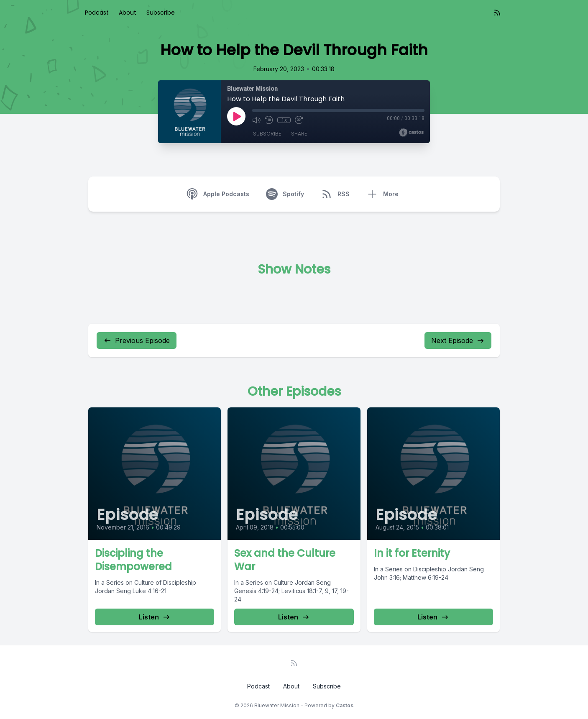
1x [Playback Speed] (284, 120)
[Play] (236, 116)
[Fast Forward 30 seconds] (299, 120)
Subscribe (161, 13)
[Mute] (256, 120)
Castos (345, 705)
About (128, 13)
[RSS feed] (497, 13)
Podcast (97, 13)
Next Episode (458, 340)
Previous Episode (137, 340)
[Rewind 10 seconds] (269, 120)
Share (299, 134)
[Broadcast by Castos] (411, 133)
